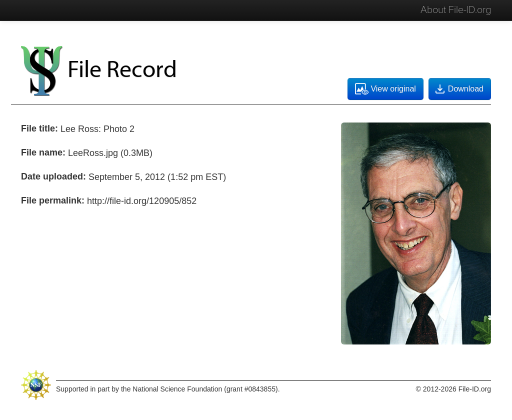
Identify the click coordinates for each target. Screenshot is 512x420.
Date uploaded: (53, 176)
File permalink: (53, 200)
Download (458, 89)
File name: (43, 152)
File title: (39, 128)
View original (385, 89)
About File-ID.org (456, 10)
